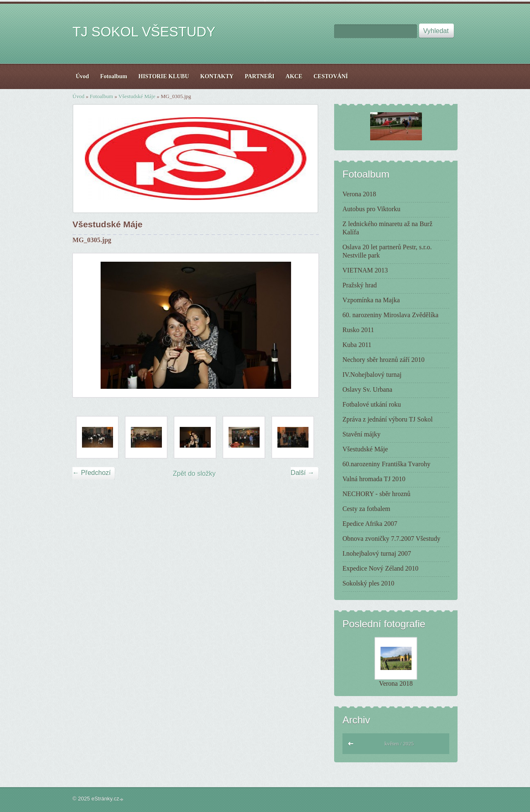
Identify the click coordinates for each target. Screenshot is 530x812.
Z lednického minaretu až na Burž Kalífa (387, 228)
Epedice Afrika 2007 (370, 524)
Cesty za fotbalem (366, 509)
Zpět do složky (194, 473)
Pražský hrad (360, 285)
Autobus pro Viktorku (371, 209)
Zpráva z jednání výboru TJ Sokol (388, 419)
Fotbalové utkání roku (372, 404)
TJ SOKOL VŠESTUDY (144, 32)
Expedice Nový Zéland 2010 (381, 568)
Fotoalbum (101, 96)
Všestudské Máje (137, 96)
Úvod (78, 96)
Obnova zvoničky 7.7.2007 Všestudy (391, 539)
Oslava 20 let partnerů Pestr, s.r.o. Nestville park (387, 251)
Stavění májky (361, 434)
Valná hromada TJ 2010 (374, 479)
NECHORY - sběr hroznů (376, 494)
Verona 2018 (359, 194)
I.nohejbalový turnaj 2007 (377, 553)
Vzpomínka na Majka (371, 300)
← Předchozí (92, 473)
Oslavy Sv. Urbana (367, 389)
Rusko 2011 (358, 330)
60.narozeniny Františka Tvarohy (387, 464)
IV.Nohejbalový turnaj (372, 375)
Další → (302, 473)
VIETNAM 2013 (365, 270)
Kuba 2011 (357, 345)
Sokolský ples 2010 (368, 583)
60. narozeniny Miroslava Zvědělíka (390, 315)
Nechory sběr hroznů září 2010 (383, 360)
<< (351, 743)
